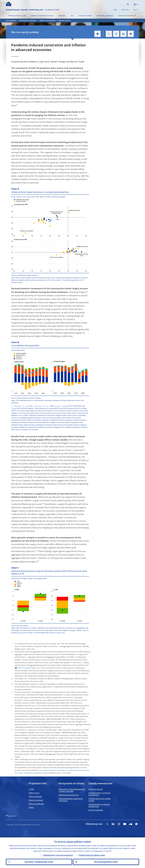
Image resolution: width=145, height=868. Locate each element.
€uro (72, 16)
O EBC (115, 10)
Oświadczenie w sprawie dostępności (99, 805)
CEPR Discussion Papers (27, 668)
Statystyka (62, 16)
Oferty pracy (34, 793)
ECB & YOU (125, 10)
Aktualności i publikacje (105, 16)
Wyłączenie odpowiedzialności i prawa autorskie (72, 790)
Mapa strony (12, 816)
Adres (31, 807)
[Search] (116, 4)
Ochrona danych (96, 789)
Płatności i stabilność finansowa (42, 16)
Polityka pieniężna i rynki (17, 16)
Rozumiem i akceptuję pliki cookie (39, 862)
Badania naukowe (85, 16)
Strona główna (11, 20)
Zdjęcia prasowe (36, 800)
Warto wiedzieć (35, 796)
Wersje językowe (96, 810)
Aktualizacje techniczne (69, 795)
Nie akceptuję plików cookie (106, 862)
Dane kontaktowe (36, 804)
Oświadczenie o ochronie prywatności (100, 794)
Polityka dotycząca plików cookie (100, 800)
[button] (132, 4)
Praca (135, 10)
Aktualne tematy (65, 20)
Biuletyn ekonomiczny (47, 20)
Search (128, 4)
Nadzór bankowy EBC (127, 15)
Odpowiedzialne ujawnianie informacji (71, 800)
